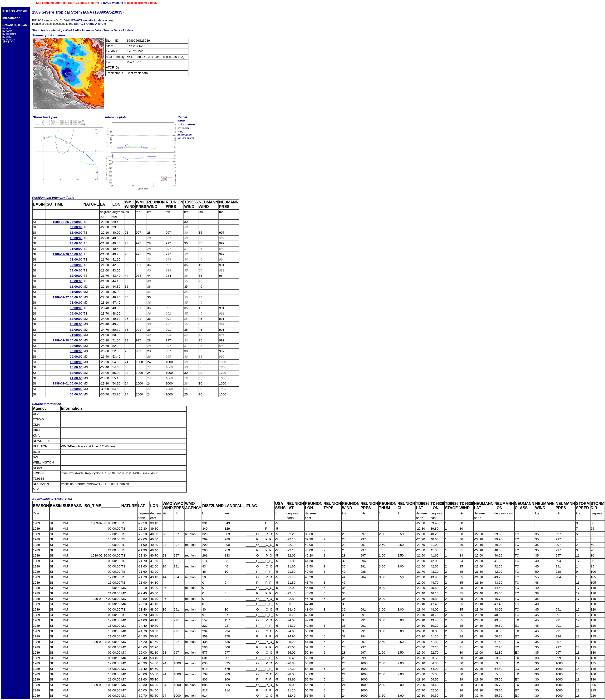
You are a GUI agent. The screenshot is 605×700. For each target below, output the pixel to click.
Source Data (112, 30)
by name (7, 31)
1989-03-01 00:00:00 (67, 383)
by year (7, 28)
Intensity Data (91, 30)
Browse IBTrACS (15, 25)
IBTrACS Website (111, 3)
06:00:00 (76, 265)
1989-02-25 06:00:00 (67, 222)
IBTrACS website (82, 20)
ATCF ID (7, 42)
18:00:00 (76, 243)
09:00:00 (76, 227)
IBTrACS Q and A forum (90, 24)
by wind (7, 37)
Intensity (56, 30)
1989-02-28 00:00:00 (67, 340)
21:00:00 (76, 249)
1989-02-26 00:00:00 (67, 254)
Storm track (40, 30)
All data (128, 30)
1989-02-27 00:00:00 (67, 297)
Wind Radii (72, 30)
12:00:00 (76, 233)
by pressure (9, 34)
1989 (36, 12)
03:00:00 (76, 259)
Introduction (11, 18)
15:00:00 (76, 238)
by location (9, 39)
